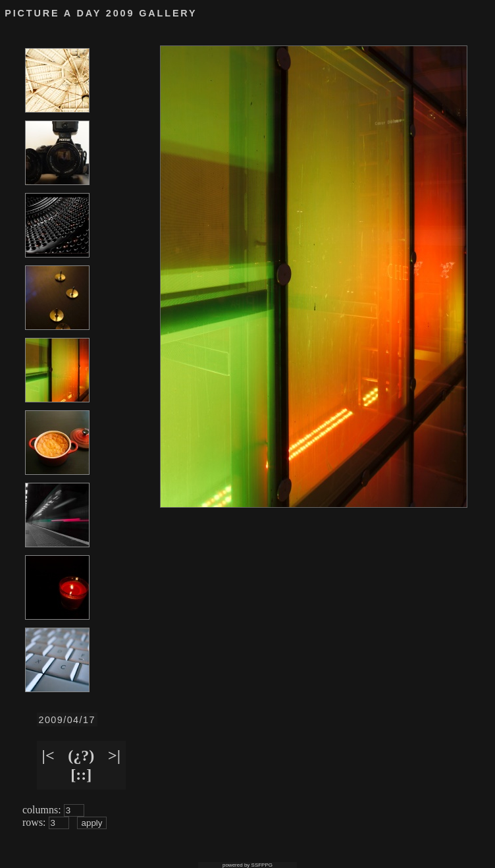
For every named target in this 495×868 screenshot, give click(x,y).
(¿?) (81, 755)
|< (48, 755)
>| (114, 755)
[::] (81, 774)
